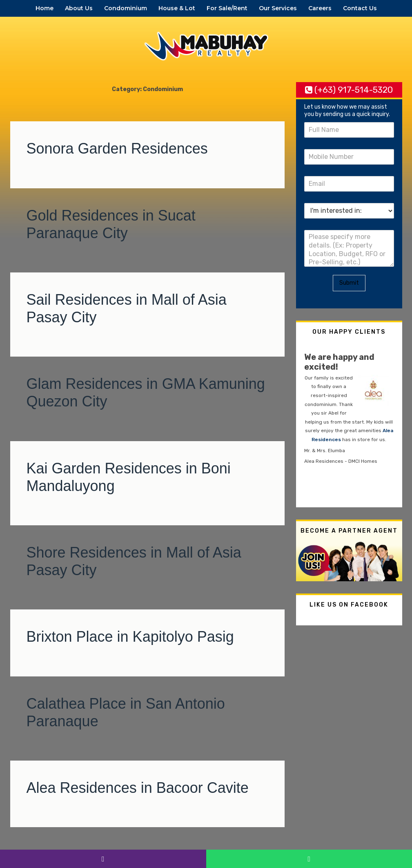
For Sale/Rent (227, 8)
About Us (79, 8)
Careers (320, 8)
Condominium (126, 8)
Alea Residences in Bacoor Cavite (138, 788)
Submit (349, 283)
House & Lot (177, 8)
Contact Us (360, 8)
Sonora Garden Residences (117, 148)
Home (45, 8)
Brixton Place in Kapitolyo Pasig (130, 637)
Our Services (278, 8)
